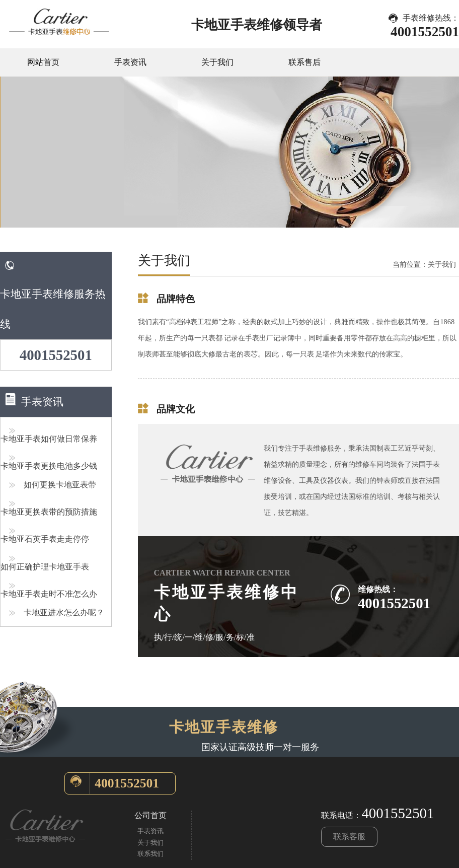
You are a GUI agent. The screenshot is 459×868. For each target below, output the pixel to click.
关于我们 (217, 62)
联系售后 (304, 62)
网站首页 (43, 62)
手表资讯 (130, 62)
